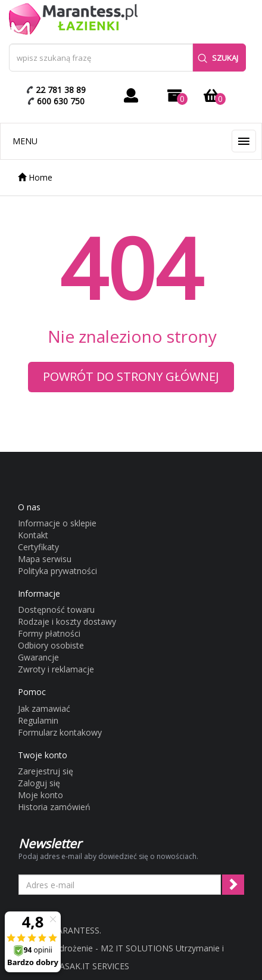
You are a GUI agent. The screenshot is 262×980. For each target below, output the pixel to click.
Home (35, 177)
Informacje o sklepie (57, 523)
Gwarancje (38, 657)
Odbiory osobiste (51, 645)
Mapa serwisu (45, 559)
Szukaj (218, 58)
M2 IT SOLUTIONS (137, 948)
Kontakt (33, 535)
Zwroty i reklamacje (56, 669)
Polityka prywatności (57, 571)
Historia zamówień (54, 807)
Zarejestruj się (46, 771)
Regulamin (38, 720)
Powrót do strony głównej (131, 376)
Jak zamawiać (44, 708)
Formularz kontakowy (60, 732)
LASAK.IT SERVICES (92, 966)
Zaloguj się (39, 783)
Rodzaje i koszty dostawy (67, 621)
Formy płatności (49, 633)
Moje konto (40, 795)
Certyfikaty (38, 547)
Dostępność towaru (56, 610)
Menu (25, 141)
